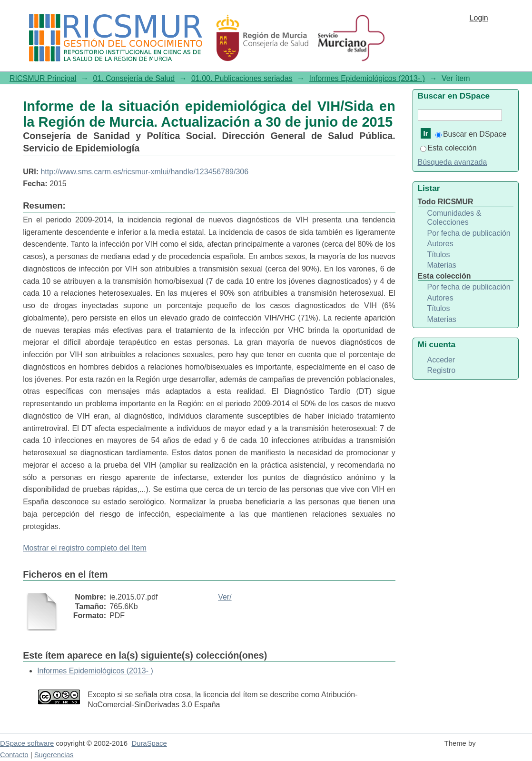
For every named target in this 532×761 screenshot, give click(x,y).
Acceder (441, 360)
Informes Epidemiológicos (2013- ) (367, 78)
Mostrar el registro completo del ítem (85, 548)
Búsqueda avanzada (453, 162)
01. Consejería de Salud (134, 78)
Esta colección (448, 148)
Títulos (439, 255)
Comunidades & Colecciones (454, 218)
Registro (442, 370)
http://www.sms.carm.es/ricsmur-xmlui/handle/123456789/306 (144, 172)
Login (479, 18)
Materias (442, 265)
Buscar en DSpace (471, 134)
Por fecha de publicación (469, 233)
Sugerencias (54, 755)
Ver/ (225, 597)
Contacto (14, 755)
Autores (440, 244)
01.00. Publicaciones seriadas (242, 78)
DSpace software (27, 743)
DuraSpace (149, 743)
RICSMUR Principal (43, 78)
